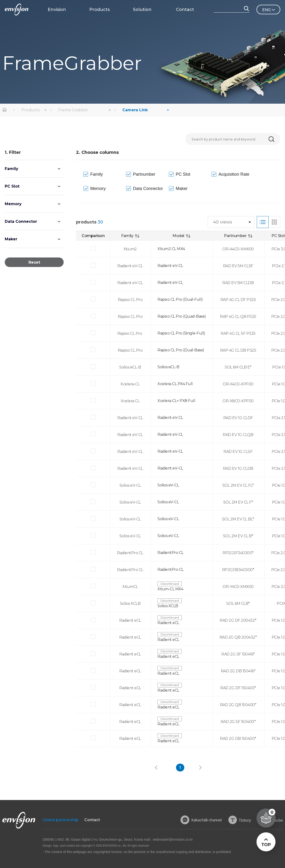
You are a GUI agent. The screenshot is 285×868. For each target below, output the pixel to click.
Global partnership (61, 820)
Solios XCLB (168, 606)
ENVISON (17, 10)
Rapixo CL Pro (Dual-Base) (181, 350)
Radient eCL (168, 623)
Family (12, 169)
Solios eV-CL (168, 485)
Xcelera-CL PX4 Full (175, 384)
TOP (266, 845)
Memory (13, 204)
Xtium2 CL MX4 (171, 249)
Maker (11, 239)
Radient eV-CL (170, 266)
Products (30, 110)
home (5, 110)
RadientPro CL (171, 553)
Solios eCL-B (168, 367)
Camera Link (135, 110)
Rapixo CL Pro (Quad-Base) (182, 316)
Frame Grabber (73, 110)
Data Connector (21, 221)
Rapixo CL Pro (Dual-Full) (180, 299)
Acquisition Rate (234, 174)
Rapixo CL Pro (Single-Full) (181, 333)
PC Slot (12, 186)
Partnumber (144, 174)
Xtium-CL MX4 (170, 589)
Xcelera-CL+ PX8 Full (176, 401)
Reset (34, 262)
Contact (92, 820)
